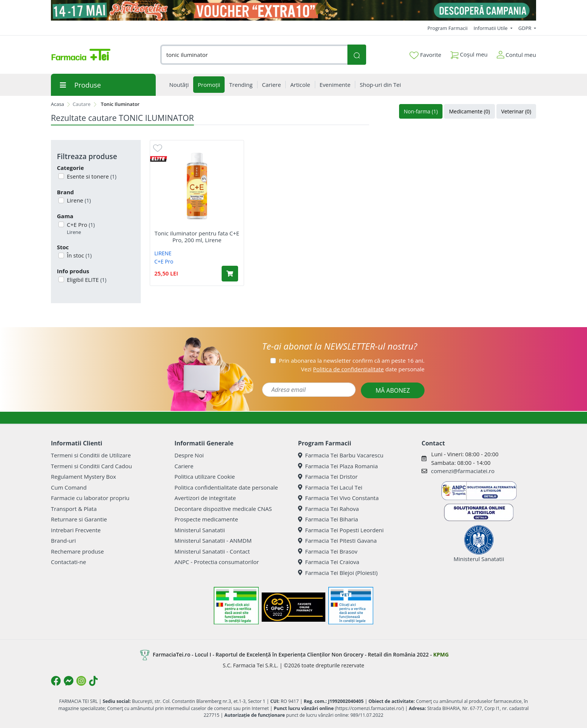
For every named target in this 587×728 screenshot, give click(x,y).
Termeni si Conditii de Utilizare (91, 455)
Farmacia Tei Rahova (329, 509)
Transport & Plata (74, 509)
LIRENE (163, 253)
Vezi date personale (363, 369)
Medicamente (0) (469, 111)
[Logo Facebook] (56, 681)
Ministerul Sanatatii (200, 530)
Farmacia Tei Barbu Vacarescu (341, 455)
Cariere (184, 466)
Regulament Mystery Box (83, 476)
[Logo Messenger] (69, 681)
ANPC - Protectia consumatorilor (217, 562)
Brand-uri (63, 540)
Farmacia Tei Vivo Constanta (338, 498)
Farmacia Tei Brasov (328, 551)
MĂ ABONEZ (393, 390)
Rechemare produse (77, 551)
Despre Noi (189, 455)
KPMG (441, 654)
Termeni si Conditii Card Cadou (91, 466)
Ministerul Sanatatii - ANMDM (213, 540)
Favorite (425, 55)
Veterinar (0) (516, 111)
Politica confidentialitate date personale (226, 487)
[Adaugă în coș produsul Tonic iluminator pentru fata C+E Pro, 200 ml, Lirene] (230, 274)
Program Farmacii (448, 28)
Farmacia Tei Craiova (329, 562)
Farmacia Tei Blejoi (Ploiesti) (338, 573)
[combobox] (254, 55)
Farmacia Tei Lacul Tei (330, 487)
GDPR (526, 28)
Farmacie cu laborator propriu (90, 498)
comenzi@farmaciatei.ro (463, 471)
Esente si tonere (91, 176)
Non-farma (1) (421, 111)
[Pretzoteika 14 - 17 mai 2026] (293, 10)
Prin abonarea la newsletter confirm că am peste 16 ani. (352, 360)
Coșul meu (469, 53)
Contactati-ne (69, 562)
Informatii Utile (491, 28)
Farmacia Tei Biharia (328, 519)
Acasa (57, 104)
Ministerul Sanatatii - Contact (212, 551)
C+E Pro (80, 229)
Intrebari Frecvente (76, 530)
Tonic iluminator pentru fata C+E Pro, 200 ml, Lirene (197, 237)
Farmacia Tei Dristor (328, 476)
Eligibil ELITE (86, 280)
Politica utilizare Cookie (205, 476)
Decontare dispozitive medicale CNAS (223, 509)
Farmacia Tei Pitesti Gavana (337, 540)
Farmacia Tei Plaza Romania (338, 466)
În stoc (79, 255)
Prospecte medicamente (206, 519)
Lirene (78, 200)
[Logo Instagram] (81, 681)
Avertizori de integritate (205, 498)
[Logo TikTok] (93, 681)
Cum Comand (69, 487)
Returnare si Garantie (79, 519)
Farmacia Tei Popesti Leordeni (341, 530)
